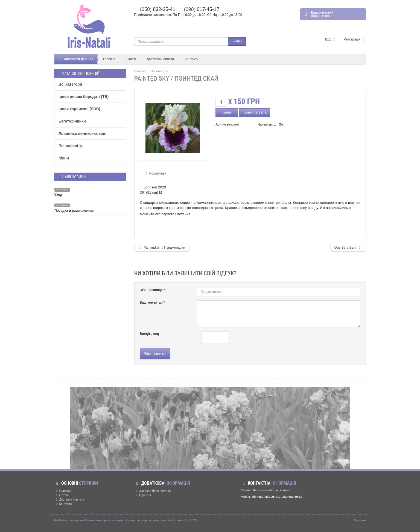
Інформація (155, 173)
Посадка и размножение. (74, 211)
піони (64, 158)
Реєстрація (355, 39)
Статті (131, 59)
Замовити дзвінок (76, 59)
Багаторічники (72, 121)
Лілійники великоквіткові (82, 133)
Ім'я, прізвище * (152, 290)
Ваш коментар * (152, 303)
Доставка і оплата (160, 59)
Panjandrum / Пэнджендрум (162, 248)
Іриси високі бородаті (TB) (84, 97)
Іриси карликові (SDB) (79, 109)
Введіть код (149, 334)
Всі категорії (70, 84)
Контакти (192, 59)
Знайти (237, 41)
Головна (109, 59)
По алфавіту (70, 146)
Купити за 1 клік (255, 112)
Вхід (331, 39)
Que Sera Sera (348, 248)
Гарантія (143, 495)
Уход (58, 195)
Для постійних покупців (153, 491)
